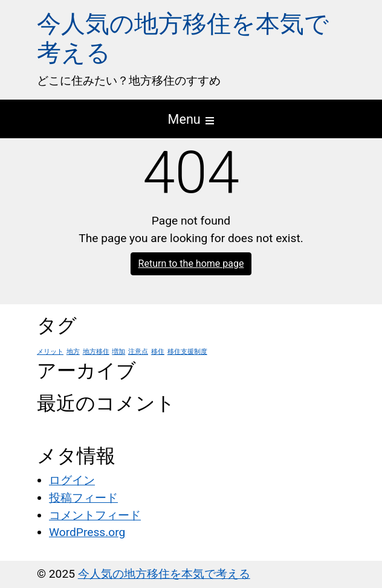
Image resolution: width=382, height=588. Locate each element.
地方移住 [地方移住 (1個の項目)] (96, 352)
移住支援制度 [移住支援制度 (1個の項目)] (187, 352)
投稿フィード (83, 498)
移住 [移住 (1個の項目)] (158, 352)
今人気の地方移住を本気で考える (164, 574)
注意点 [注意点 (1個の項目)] (138, 352)
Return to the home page (191, 264)
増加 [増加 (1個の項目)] (118, 352)
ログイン (72, 480)
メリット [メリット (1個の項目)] (50, 352)
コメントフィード (95, 515)
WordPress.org (87, 532)
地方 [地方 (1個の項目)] (73, 352)
